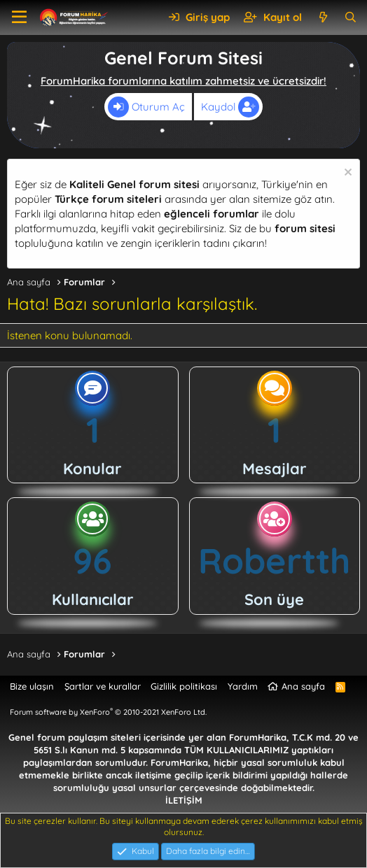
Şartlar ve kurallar (103, 686)
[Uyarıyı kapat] (346, 174)
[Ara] (351, 17)
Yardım (243, 686)
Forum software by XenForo (108, 712)
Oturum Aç (146, 107)
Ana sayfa (303, 686)
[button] (19, 17)
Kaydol (230, 107)
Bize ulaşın (32, 686)
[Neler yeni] (323, 17)
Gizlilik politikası (184, 686)
